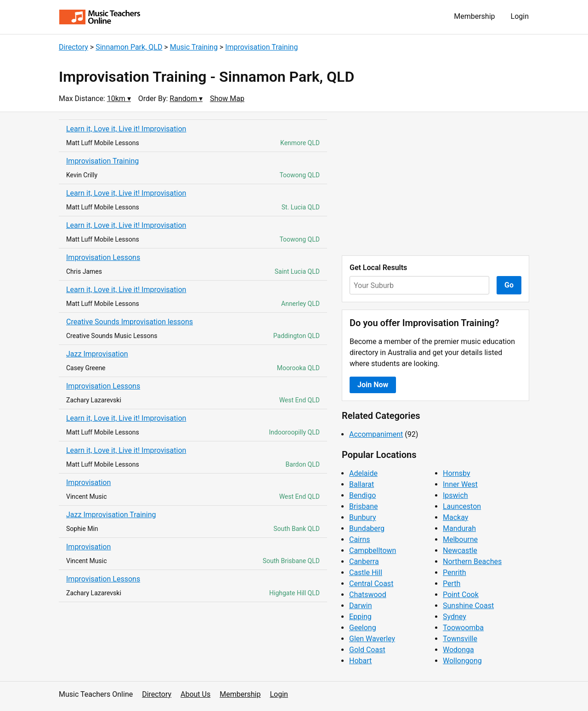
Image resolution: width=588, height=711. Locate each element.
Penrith (455, 573)
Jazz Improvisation (97, 354)
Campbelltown (373, 550)
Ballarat (362, 484)
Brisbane (364, 506)
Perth (452, 584)
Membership (474, 16)
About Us (195, 694)
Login (520, 16)
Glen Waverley (372, 639)
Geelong (363, 628)
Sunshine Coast (468, 606)
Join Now (373, 385)
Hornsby (457, 473)
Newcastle (460, 550)
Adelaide (363, 473)
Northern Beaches (472, 561)
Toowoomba (463, 628)
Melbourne (460, 539)
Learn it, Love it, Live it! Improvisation (126, 129)
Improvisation (88, 482)
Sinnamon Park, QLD (129, 47)
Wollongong (462, 661)
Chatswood (368, 595)
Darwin (361, 606)
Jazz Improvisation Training (111, 515)
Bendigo (362, 495)
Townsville (460, 639)
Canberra (364, 561)
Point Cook (461, 595)
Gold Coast (367, 650)
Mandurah (459, 528)
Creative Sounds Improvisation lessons (130, 322)
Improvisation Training (261, 47)
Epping (360, 617)
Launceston (462, 506)
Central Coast (371, 584)
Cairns (360, 539)
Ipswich (455, 495)
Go (509, 285)
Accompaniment (376, 434)
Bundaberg (367, 528)
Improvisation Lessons (103, 257)
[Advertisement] (435, 184)
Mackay (455, 517)
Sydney (455, 617)
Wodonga (458, 650)
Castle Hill (366, 573)
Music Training (194, 47)
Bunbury (363, 517)
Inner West (460, 484)
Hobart (360, 661)
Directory (73, 47)
